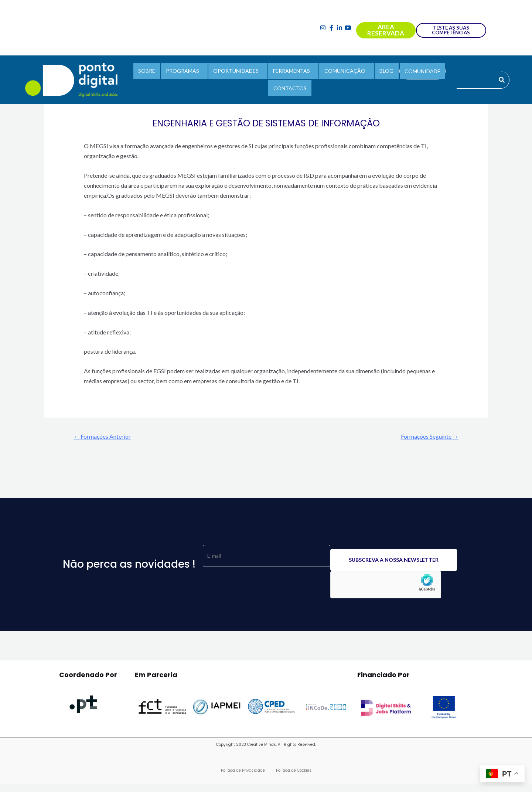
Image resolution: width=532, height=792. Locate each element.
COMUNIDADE (415, 73)
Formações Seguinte (426, 437)
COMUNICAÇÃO (342, 72)
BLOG (382, 72)
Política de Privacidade (243, 771)
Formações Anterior (106, 437)
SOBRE (154, 72)
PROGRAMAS (187, 72)
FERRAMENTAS (291, 72)
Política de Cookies (294, 771)
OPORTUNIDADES (238, 72)
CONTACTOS (290, 86)
